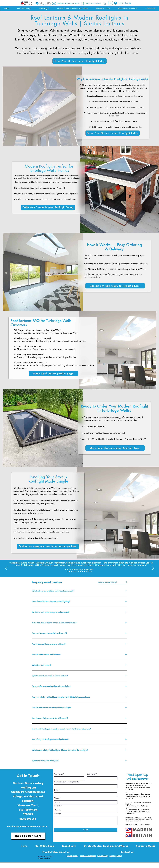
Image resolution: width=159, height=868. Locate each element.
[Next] (153, 568)
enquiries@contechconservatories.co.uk (108, 433)
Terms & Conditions (88, 856)
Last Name (91, 774)
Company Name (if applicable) (67, 782)
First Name (58, 774)
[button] (105, 3)
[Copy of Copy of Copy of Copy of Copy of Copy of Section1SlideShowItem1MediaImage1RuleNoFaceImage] (86, 572)
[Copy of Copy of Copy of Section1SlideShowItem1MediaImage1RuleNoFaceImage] (81, 572)
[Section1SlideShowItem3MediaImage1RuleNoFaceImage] (69, 572)
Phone (57, 798)
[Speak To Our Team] (28, 836)
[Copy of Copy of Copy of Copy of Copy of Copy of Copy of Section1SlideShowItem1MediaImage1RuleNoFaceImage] (88, 572)
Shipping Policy (116, 856)
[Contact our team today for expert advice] (115, 286)
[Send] (86, 830)
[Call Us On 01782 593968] (95, 3)
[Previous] (6, 568)
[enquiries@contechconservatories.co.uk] (66, 3)
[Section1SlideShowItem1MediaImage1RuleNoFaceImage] (75, 572)
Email (56, 790)
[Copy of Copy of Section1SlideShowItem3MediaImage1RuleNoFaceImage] (73, 572)
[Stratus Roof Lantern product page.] (54, 374)
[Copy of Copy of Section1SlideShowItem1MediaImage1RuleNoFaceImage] (79, 572)
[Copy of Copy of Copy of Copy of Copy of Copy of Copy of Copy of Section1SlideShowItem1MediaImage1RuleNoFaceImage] (90, 572)
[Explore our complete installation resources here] (48, 546)
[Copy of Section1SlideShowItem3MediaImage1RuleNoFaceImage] (71, 572)
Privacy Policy (72, 856)
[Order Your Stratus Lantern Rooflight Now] (115, 448)
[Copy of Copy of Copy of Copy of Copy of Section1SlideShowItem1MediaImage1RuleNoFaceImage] (84, 572)
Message (58, 814)
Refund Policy (103, 856)
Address (57, 806)
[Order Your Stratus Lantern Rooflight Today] (79, 61)
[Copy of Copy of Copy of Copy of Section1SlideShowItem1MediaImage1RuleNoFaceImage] (82, 572)
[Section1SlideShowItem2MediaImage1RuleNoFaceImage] (67, 572)
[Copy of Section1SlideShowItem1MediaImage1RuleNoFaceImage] (77, 572)
